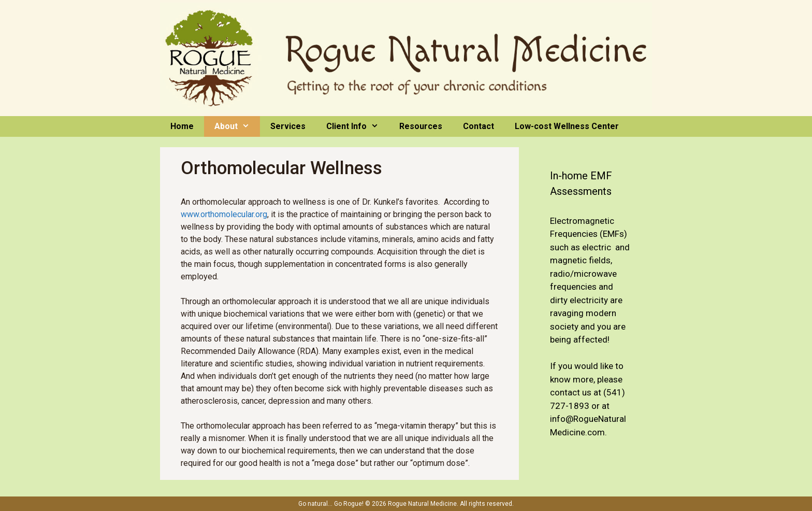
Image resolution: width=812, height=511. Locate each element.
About (237, 126)
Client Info (358, 126)
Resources (421, 126)
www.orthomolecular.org (224, 214)
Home (182, 126)
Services (288, 126)
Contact (479, 126)
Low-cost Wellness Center (567, 126)
